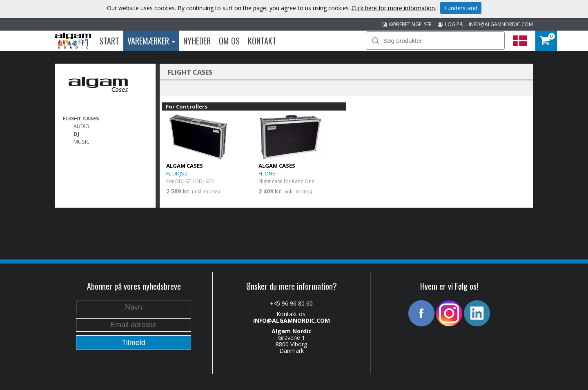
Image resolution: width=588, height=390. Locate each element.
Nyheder (197, 41)
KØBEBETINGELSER (407, 24)
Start (109, 41)
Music (81, 142)
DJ (76, 134)
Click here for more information (393, 8)
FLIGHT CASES (81, 118)
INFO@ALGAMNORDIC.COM (501, 24)
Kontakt (262, 41)
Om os (229, 41)
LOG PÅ (450, 24)
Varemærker (151, 41)
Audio (81, 126)
